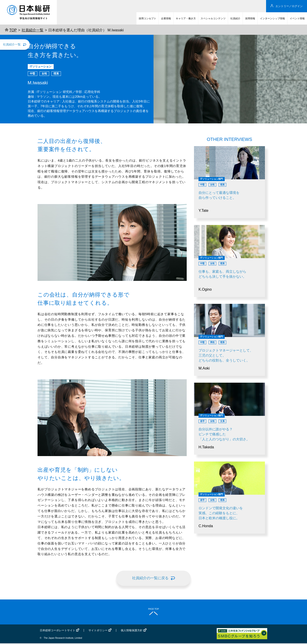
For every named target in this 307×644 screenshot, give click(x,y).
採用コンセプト (147, 18)
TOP (11, 30)
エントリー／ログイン (289, 6)
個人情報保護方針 (132, 631)
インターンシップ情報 (272, 18)
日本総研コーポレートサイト (58, 631)
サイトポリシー (98, 631)
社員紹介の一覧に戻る (150, 578)
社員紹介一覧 (33, 30)
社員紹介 (235, 18)
